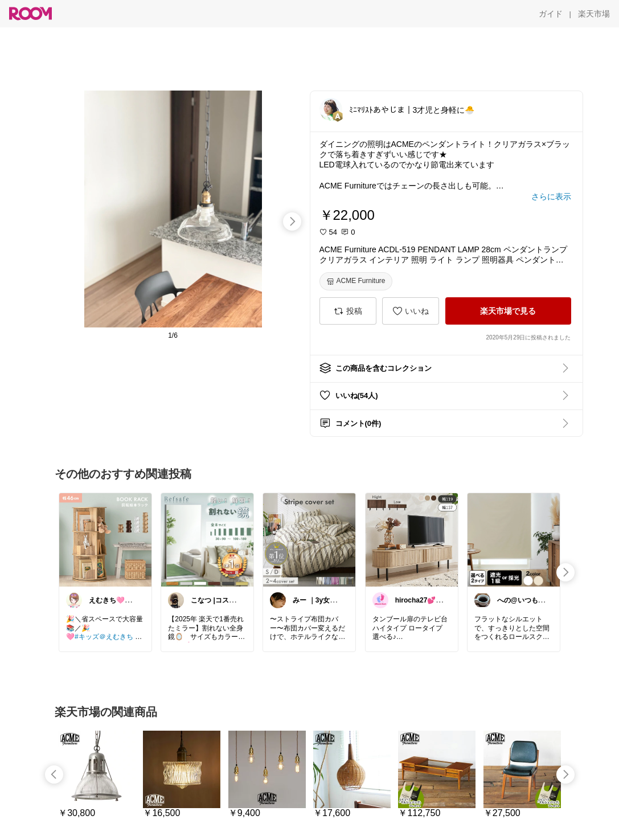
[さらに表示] (551, 196)
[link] (105, 539)
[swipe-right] (292, 222)
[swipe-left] (54, 775)
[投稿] (348, 311)
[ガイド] (551, 14)
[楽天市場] (594, 14)
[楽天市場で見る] (508, 311)
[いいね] (411, 311)
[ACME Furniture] (356, 281)
